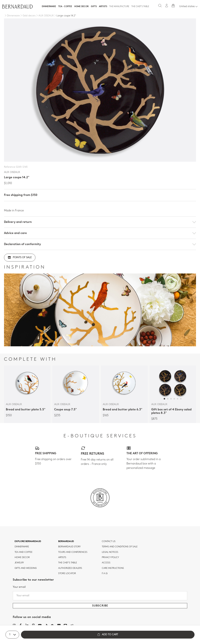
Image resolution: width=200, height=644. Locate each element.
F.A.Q (105, 574)
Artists (103, 7)
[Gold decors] (28, 16)
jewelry (19, 563)
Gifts (94, 7)
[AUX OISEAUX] (45, 16)
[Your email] (100, 596)
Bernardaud (66, 541)
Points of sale (20, 258)
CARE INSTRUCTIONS (113, 568)
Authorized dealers (70, 568)
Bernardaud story (69, 547)
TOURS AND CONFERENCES (73, 552)
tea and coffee (24, 552)
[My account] (167, 6)
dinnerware (22, 547)
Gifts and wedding (26, 568)
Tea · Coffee (65, 7)
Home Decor (81, 7)
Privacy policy (110, 558)
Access (106, 563)
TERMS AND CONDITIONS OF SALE (120, 547)
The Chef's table (140, 7)
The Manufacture (119, 7)
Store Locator (67, 574)
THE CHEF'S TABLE (68, 563)
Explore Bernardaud (28, 541)
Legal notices (110, 552)
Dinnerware (49, 7)
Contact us (109, 541)
